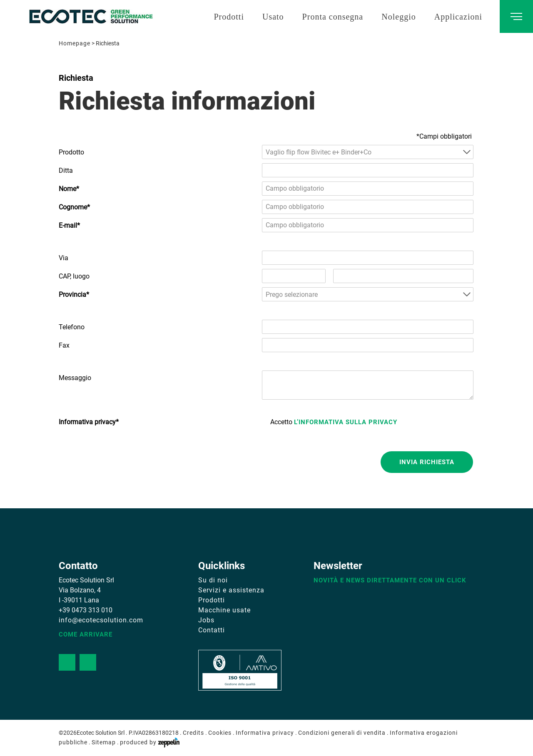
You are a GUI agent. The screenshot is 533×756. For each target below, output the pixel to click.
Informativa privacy (265, 733)
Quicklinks (222, 566)
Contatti (212, 630)
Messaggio (75, 378)
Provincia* (74, 295)
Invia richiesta (427, 462)
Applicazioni (458, 17)
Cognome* (74, 207)
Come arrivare (86, 634)
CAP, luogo (74, 276)
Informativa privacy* (89, 422)
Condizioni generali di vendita (342, 733)
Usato (273, 17)
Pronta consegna (333, 17)
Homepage (75, 43)
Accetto (334, 422)
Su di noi (213, 580)
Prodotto (71, 152)
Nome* (69, 189)
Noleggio (399, 17)
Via (64, 258)
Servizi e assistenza (231, 590)
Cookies (220, 733)
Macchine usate (224, 610)
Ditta (66, 170)
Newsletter (338, 566)
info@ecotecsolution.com (101, 620)
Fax (64, 345)
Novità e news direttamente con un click (390, 580)
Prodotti (229, 17)
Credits (193, 733)
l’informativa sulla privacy (346, 422)
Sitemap (104, 742)
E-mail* (69, 225)
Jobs (206, 620)
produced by (150, 742)
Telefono (72, 327)
